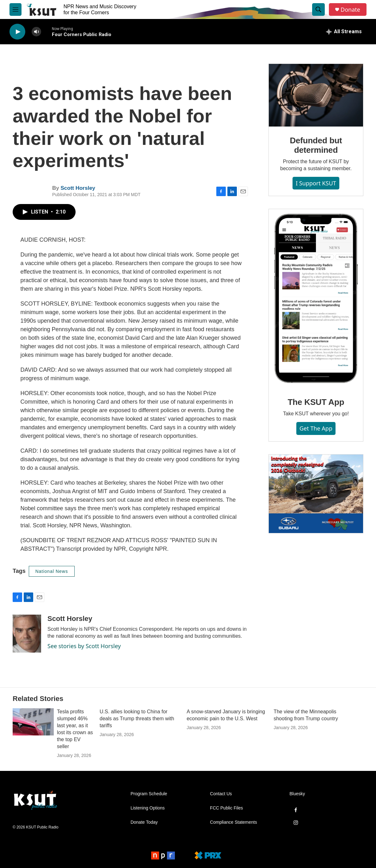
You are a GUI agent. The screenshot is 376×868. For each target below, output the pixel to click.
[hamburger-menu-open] (15, 9)
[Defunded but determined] (316, 95)
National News (52, 571)
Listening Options (148, 808)
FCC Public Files (226, 808)
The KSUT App (316, 402)
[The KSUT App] (316, 299)
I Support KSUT (316, 183)
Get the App (316, 428)
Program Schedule (149, 794)
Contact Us (221, 794)
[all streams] (344, 32)
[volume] (36, 32)
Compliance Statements (234, 822)
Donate (350, 10)
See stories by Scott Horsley (84, 646)
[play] (17, 32)
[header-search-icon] (318, 9)
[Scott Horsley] (27, 634)
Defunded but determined (316, 145)
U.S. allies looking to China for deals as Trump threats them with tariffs (137, 719)
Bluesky (297, 794)
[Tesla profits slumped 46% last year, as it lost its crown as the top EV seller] (33, 722)
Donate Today (144, 822)
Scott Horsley (78, 188)
